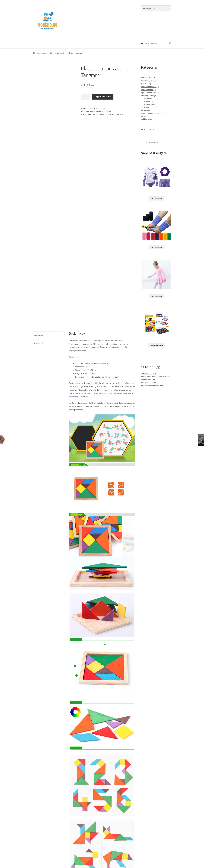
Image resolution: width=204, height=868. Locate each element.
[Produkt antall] (85, 97)
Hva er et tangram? (149, 382)
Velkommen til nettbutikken (153, 385)
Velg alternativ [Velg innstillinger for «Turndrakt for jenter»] (157, 198)
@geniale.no (153, 142)
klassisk (92, 114)
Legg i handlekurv (103, 97)
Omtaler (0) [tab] (38, 343)
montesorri (100, 114)
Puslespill (107, 111)
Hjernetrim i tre (48, 53)
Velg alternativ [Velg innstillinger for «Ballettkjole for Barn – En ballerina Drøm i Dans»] (157, 296)
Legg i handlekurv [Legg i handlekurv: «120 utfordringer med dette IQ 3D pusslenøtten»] (157, 345)
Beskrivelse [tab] (38, 335)
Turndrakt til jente (149, 374)
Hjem (38, 53)
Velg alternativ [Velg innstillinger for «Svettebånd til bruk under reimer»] (157, 247)
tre (121, 114)
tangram (116, 114)
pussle (109, 114)
